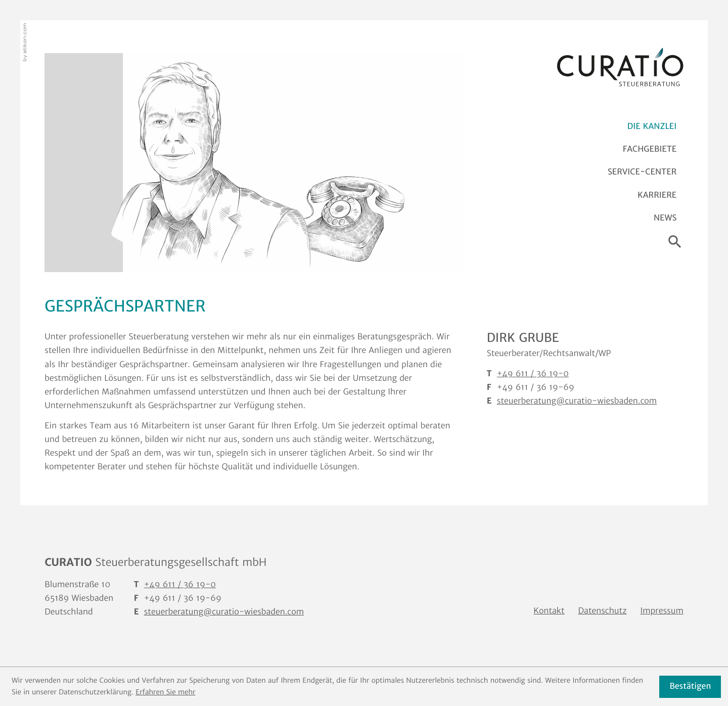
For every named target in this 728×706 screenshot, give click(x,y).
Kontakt (549, 611)
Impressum (662, 611)
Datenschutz (603, 611)
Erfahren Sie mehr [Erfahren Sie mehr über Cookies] (165, 692)
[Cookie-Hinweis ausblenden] (690, 687)
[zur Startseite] (620, 67)
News (665, 218)
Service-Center (642, 172)
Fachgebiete (650, 149)
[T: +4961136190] (180, 585)
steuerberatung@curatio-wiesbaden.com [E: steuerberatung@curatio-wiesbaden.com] (577, 401)
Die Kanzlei (652, 126)
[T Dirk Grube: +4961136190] (533, 374)
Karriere (657, 195)
